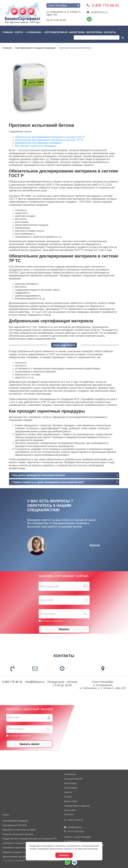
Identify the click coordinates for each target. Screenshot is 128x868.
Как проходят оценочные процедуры (36, 146)
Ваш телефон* (16, 729)
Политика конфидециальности (49, 861)
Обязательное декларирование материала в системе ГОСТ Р (50, 137)
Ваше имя (13, 717)
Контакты (110, 32)
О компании (35, 32)
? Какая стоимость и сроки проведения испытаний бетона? (48, 482)
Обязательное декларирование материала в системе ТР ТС (49, 140)
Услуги (19, 32)
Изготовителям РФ (56, 32)
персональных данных (73, 621)
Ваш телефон (48, 614)
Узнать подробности (64, 345)
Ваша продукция (50, 586)
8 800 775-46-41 (12, 682)
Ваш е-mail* (47, 600)
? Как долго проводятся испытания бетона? (38, 475)
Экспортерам (94, 32)
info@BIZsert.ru (97, 12)
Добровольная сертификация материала (38, 143)
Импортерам (77, 32)
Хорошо (64, 855)
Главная (8, 32)
